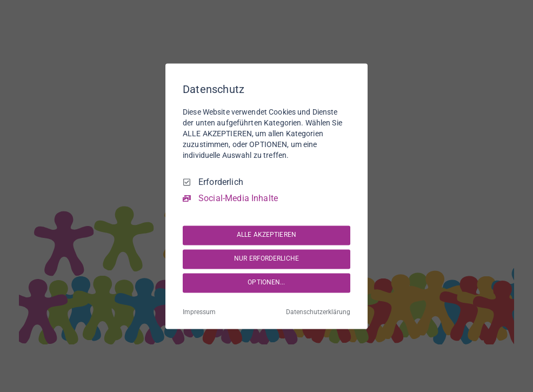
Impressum (199, 312)
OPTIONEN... (266, 283)
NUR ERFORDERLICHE (266, 259)
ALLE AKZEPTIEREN (266, 235)
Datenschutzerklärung (318, 312)
